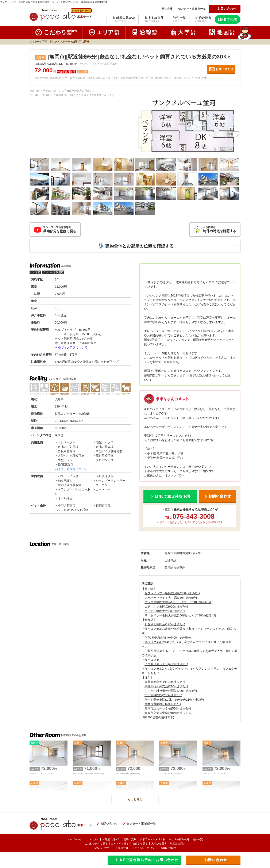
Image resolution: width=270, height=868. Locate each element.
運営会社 (123, 848)
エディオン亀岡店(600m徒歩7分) (166, 607)
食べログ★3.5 (154, 642)
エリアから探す (120, 843)
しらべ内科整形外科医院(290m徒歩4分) (171, 691)
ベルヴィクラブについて (71, 347)
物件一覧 (180, 19)
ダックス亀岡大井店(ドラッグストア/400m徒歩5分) (178, 602)
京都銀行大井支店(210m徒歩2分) (166, 686)
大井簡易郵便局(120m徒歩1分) (165, 682)
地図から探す (178, 843)
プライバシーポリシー (144, 848)
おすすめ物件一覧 (179, 839)
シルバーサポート (104, 848)
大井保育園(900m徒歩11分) (163, 704)
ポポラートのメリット (153, 839)
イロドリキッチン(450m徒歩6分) (166, 664)
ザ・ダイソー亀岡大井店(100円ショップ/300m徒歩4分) (181, 615)
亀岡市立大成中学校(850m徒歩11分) (169, 713)
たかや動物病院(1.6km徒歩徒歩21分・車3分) (174, 700)
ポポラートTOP (38, 42)
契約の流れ (203, 19)
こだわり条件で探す (96, 843)
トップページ (75, 839)
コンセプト (92, 839)
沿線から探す (140, 843)
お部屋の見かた (124, 19)
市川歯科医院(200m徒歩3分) (163, 695)
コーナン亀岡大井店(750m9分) (165, 611)
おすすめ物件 (154, 19)
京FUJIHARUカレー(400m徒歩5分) (168, 638)
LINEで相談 (228, 19)
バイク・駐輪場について (71, 469)
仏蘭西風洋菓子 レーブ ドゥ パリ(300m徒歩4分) (176, 651)
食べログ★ (152, 660)
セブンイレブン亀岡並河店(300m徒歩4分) (172, 593)
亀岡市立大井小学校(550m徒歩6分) (168, 708)
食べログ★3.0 (154, 669)
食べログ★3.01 (155, 629)
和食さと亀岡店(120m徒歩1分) (165, 624)
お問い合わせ (168, 848)
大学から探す (159, 843)
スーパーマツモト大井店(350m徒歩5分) (171, 598)
